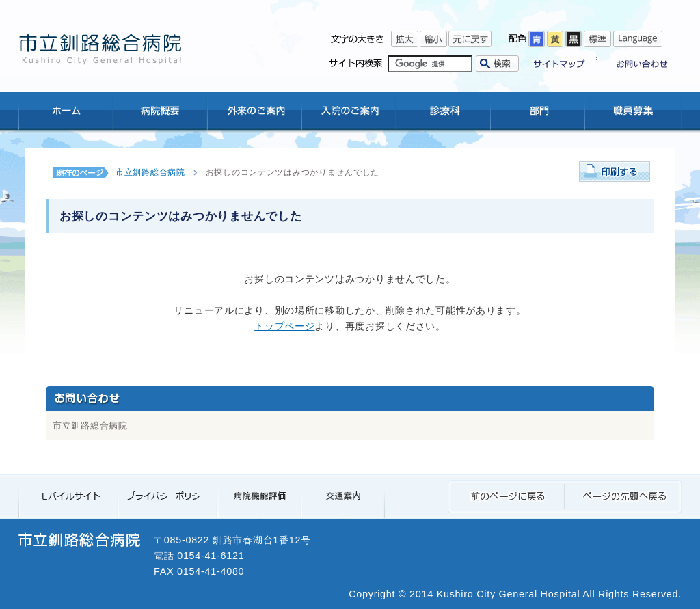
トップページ (284, 326)
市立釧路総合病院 (150, 172)
